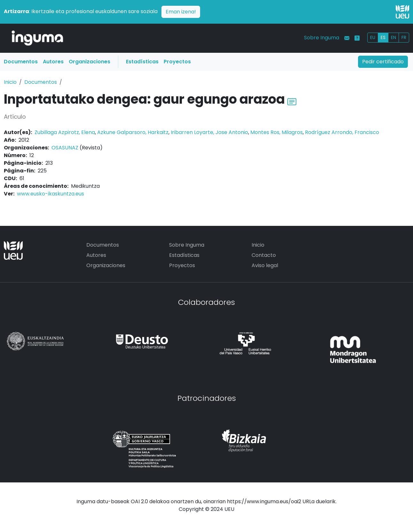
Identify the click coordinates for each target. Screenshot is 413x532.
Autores (53, 62)
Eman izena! (181, 12)
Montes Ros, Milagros (277, 132)
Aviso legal (265, 265)
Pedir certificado (383, 62)
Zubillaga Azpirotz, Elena (65, 132)
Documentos (21, 62)
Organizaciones (90, 62)
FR (404, 37)
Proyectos (177, 62)
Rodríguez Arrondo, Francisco (342, 132)
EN (394, 37)
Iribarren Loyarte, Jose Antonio (209, 132)
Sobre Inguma (322, 38)
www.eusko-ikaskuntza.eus (51, 194)
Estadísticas (142, 62)
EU (373, 37)
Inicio (10, 82)
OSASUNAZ (65, 148)
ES (383, 37)
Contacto (264, 255)
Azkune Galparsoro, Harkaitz (133, 132)
